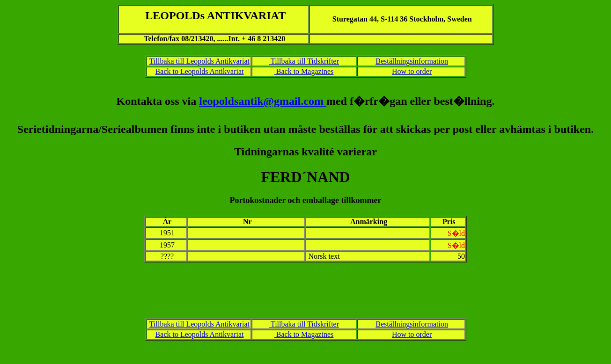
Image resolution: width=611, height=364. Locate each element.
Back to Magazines (304, 71)
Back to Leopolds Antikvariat (200, 71)
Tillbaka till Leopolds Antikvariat (199, 61)
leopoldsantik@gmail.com (263, 101)
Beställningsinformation (412, 61)
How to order (412, 71)
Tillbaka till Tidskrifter (304, 61)
